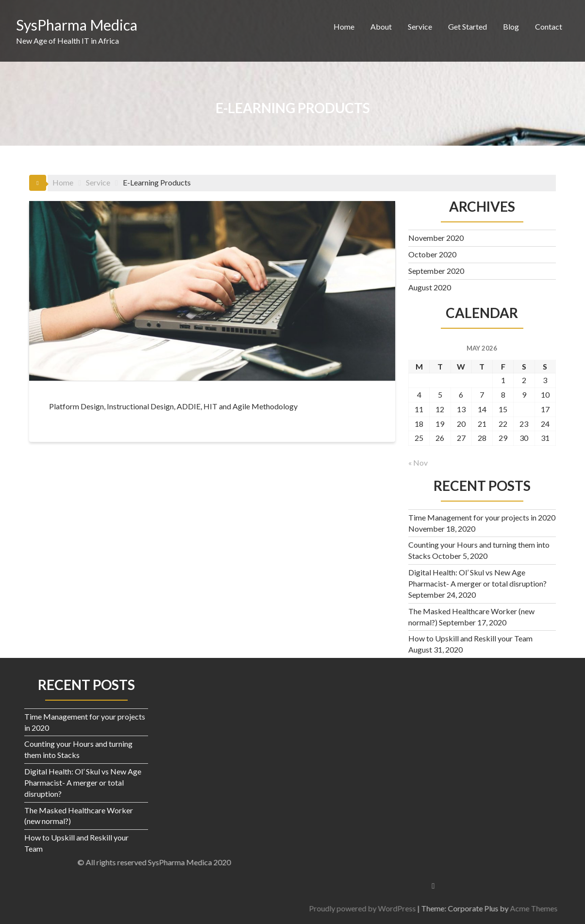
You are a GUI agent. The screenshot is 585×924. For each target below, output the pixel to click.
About (381, 26)
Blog (511, 26)
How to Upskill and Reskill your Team (470, 638)
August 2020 (430, 287)
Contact (549, 26)
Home (344, 26)
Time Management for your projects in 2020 (482, 517)
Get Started (468, 26)
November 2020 (436, 238)
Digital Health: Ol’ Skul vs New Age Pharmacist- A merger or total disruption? (83, 782)
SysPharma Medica (77, 25)
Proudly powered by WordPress (511, 908)
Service (420, 26)
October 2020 (432, 254)
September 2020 (436, 271)
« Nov (418, 462)
